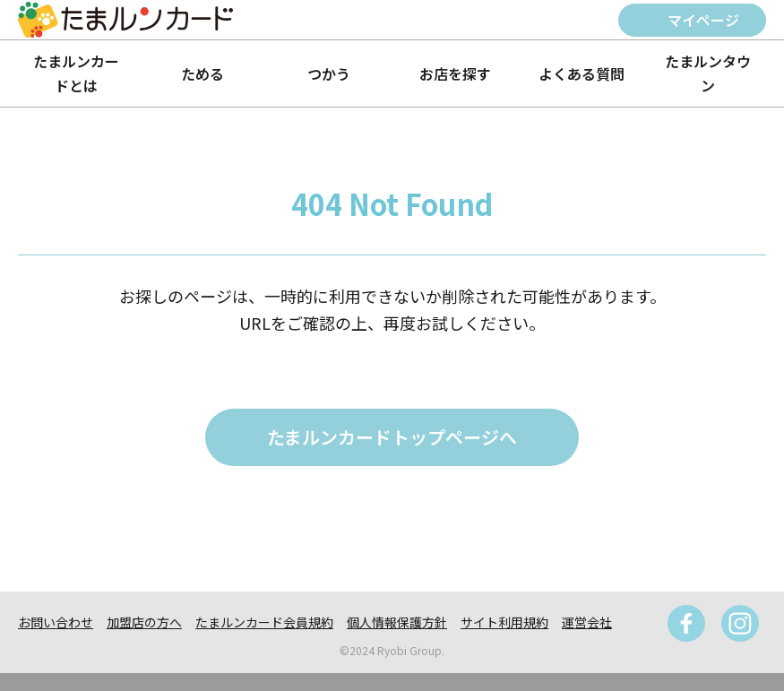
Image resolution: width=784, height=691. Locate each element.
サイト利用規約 (504, 622)
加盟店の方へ (144, 622)
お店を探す (455, 73)
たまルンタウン (708, 73)
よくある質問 (582, 73)
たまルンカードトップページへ (392, 437)
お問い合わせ (56, 622)
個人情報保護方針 (397, 622)
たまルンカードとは (76, 73)
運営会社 (587, 622)
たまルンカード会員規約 (264, 622)
